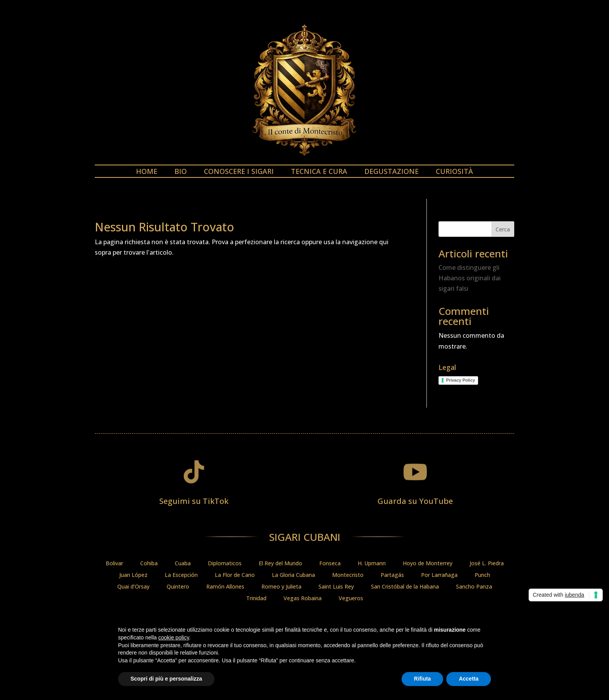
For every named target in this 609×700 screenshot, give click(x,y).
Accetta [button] (469, 679)
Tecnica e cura (319, 172)
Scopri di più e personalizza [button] (166, 679)
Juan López (133, 575)
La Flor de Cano (235, 575)
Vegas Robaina (303, 599)
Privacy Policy (461, 380)
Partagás (392, 575)
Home (147, 172)
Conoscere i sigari (239, 172)
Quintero (178, 587)
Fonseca (330, 564)
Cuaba (183, 564)
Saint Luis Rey (336, 587)
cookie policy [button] (174, 637)
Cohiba (149, 564)
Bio (181, 172)
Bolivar (114, 564)
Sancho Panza (474, 587)
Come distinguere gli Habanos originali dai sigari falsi (470, 278)
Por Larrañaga (439, 575)
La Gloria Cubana (293, 575)
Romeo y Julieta (281, 587)
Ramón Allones (225, 587)
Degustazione (391, 172)
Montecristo (348, 575)
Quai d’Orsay (133, 587)
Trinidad (256, 599)
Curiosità (454, 172)
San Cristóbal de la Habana (405, 587)
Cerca (503, 229)
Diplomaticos (225, 564)
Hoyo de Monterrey (428, 564)
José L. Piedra (487, 564)
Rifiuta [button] (423, 679)
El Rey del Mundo (280, 564)
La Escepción (181, 575)
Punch (482, 575)
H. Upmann (372, 564)
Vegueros (351, 599)
